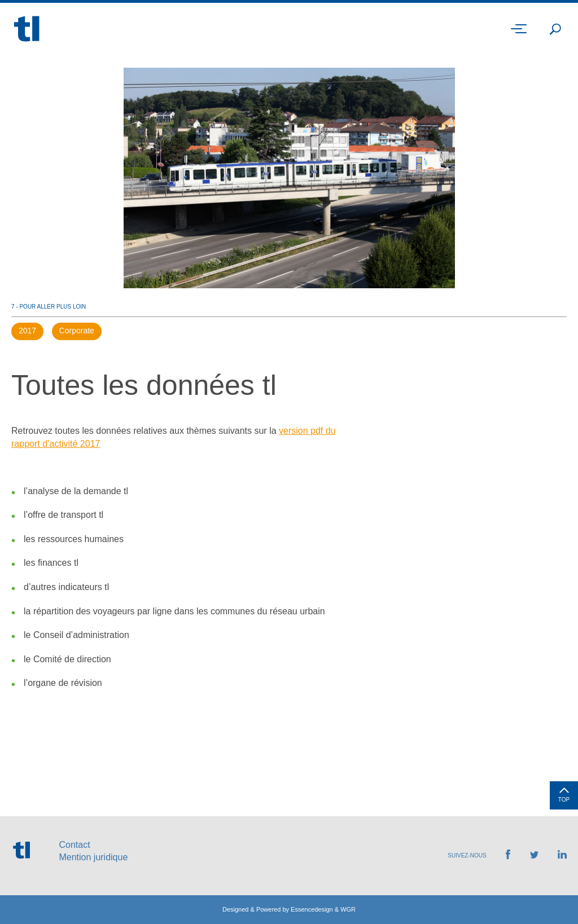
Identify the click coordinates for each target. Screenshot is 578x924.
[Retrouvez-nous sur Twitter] (534, 855)
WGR (348, 909)
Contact (74, 845)
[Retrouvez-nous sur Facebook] (508, 856)
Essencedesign (312, 909)
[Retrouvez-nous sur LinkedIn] (562, 855)
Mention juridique (93, 857)
